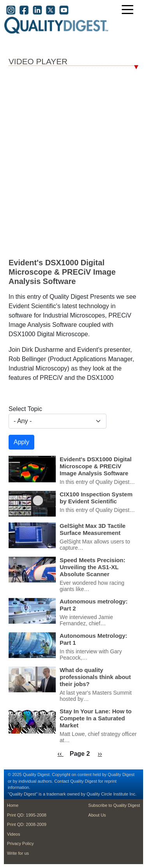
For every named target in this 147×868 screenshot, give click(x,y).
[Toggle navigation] (129, 10)
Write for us (18, 853)
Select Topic (25, 409)
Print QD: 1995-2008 (27, 815)
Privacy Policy (20, 843)
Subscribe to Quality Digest (114, 805)
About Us (97, 815)
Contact (62, 781)
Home (13, 805)
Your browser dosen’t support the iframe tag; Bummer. (73, 162)
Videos (13, 834)
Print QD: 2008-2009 (27, 824)
